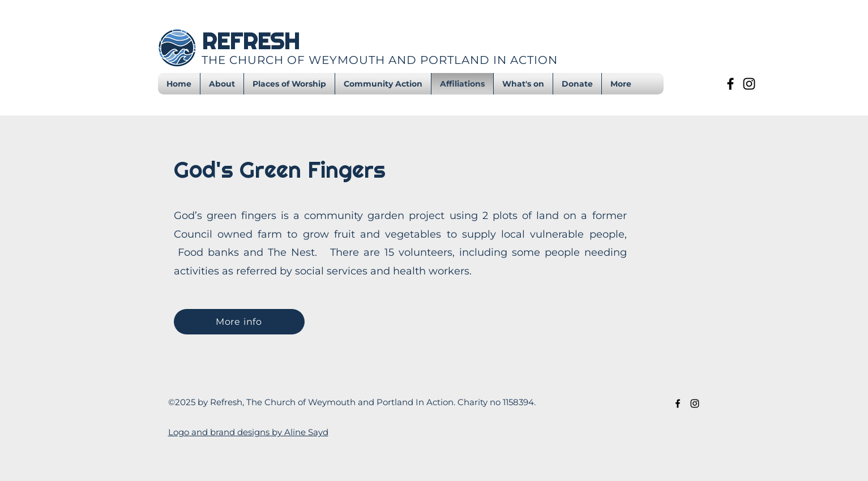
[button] (523, 84)
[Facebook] (730, 84)
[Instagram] (749, 84)
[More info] (239, 322)
